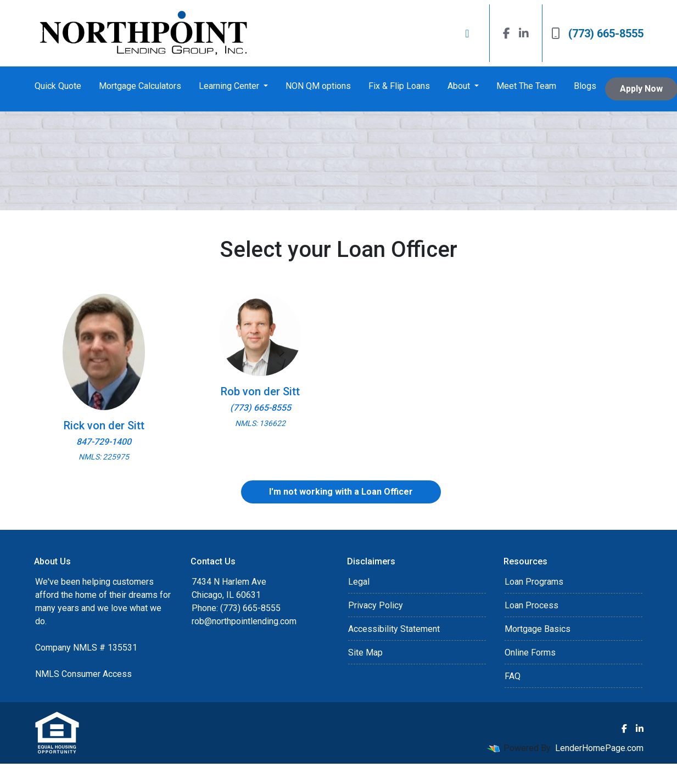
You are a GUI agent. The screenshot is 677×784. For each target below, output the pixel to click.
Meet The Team (526, 86)
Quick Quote (58, 86)
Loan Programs (534, 582)
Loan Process (531, 605)
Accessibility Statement (394, 629)
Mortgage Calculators (140, 86)
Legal (359, 582)
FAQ (513, 676)
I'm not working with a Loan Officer (341, 492)
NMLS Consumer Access (83, 674)
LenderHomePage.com (599, 748)
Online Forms (530, 653)
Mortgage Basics (538, 629)
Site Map (365, 653)
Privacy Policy (376, 605)
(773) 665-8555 (597, 33)
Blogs (585, 86)
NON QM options (318, 86)
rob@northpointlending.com (244, 621)
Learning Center (230, 86)
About (460, 86)
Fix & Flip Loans (399, 86)
